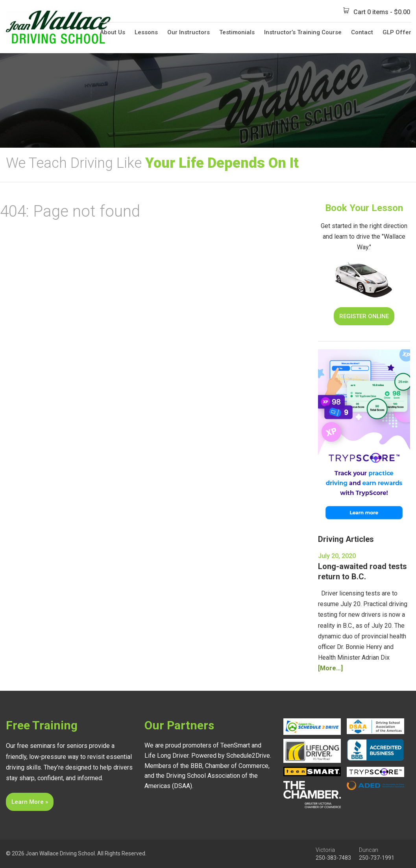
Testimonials (237, 32)
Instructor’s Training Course (303, 32)
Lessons (146, 32)
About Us (113, 32)
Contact (362, 32)
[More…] (330, 668)
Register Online (364, 316)
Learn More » (30, 802)
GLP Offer (397, 32)
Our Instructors (189, 32)
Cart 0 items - (377, 12)
